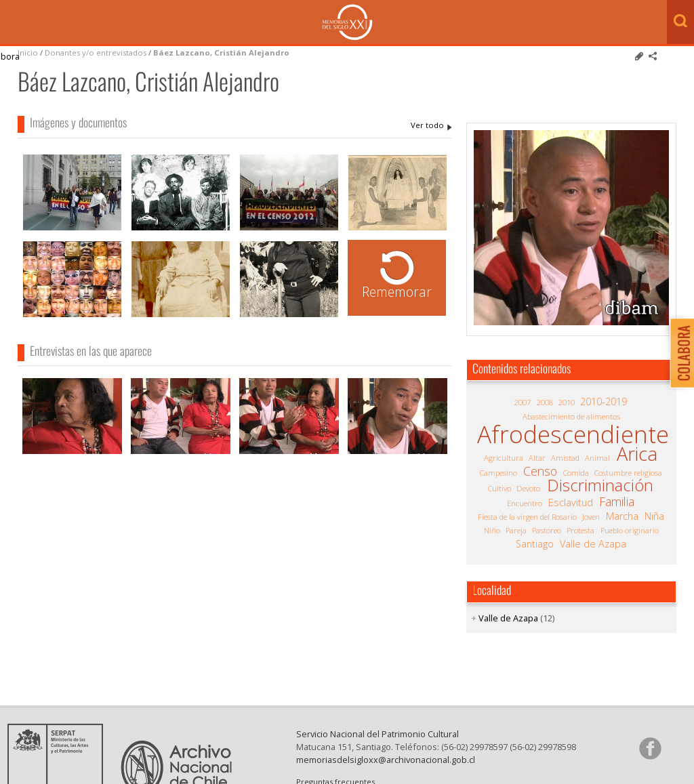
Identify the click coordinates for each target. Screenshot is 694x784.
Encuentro (525, 503)
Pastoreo (547, 530)
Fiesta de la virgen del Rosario (527, 517)
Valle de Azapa (593, 544)
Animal (597, 458)
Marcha (622, 516)
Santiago (535, 544)
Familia (617, 501)
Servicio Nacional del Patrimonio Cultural (377, 745)
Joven (591, 517)
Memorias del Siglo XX (347, 22)
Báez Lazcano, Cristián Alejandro (221, 53)
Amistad (565, 458)
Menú (14, 23)
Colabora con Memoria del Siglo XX (679, 353)
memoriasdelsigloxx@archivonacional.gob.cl (386, 770)
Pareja (516, 530)
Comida (576, 473)
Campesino (498, 473)
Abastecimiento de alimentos (571, 416)
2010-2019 (604, 402)
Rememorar (397, 292)
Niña (654, 516)
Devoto (528, 488)
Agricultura (504, 458)
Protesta (580, 530)
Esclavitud (571, 503)
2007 (523, 402)
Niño (492, 530)
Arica (637, 454)
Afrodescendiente (573, 434)
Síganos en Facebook (650, 759)
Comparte (653, 56)
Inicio (28, 53)
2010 (567, 402)
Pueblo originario (630, 530)
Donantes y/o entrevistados (96, 53)
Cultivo (499, 488)
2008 (545, 402)
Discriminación (600, 485)
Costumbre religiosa (628, 473)
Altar (537, 458)
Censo (540, 471)
